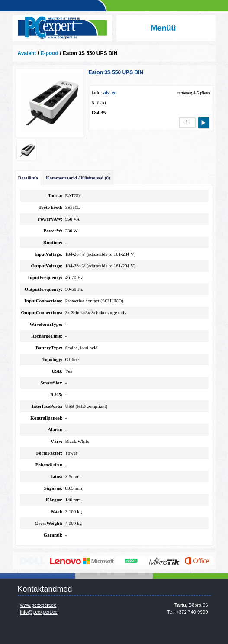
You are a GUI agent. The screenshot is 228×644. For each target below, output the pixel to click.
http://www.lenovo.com (66, 561)
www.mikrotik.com (164, 561)
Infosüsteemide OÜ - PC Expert (62, 28)
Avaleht (27, 53)
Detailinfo (28, 178)
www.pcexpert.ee (39, 605)
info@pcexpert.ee (39, 612)
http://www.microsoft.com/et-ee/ (98, 561)
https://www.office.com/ (197, 561)
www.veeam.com (131, 561)
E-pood (49, 53)
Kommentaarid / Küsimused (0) (78, 178)
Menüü (164, 28)
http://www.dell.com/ (33, 561)
